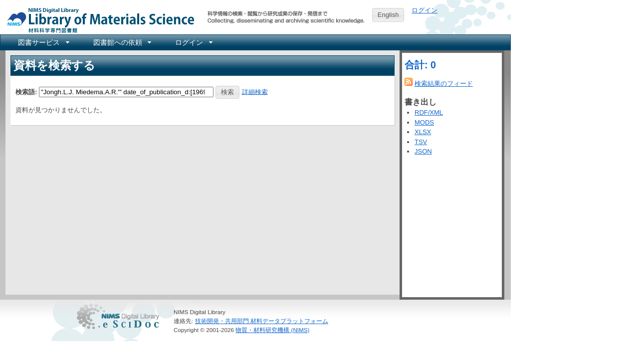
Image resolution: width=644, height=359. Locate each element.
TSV (421, 142)
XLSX (423, 132)
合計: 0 (420, 65)
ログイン (425, 10)
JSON (423, 151)
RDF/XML (429, 112)
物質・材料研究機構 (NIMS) (272, 330)
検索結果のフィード (444, 84)
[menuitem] (43, 42)
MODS (424, 122)
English (388, 15)
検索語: (26, 91)
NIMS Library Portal (98, 20)
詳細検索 (255, 91)
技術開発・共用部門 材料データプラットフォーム (262, 321)
